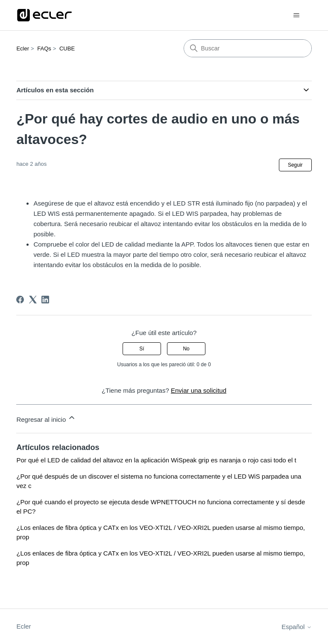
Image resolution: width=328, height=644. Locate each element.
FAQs (44, 49)
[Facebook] (20, 300)
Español (296, 627)
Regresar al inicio (46, 418)
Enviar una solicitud (199, 390)
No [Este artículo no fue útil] (186, 349)
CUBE (67, 49)
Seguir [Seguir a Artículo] (295, 165)
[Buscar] (248, 48)
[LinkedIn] (45, 300)
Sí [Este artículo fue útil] (142, 349)
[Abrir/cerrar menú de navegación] (297, 15)
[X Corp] (33, 300)
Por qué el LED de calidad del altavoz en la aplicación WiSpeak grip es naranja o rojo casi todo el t (156, 460)
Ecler (23, 49)
